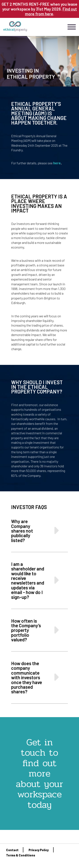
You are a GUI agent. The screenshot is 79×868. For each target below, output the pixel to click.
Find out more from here (51, 11)
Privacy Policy (39, 850)
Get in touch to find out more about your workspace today (39, 773)
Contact (12, 850)
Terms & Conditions (21, 855)
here (57, 163)
